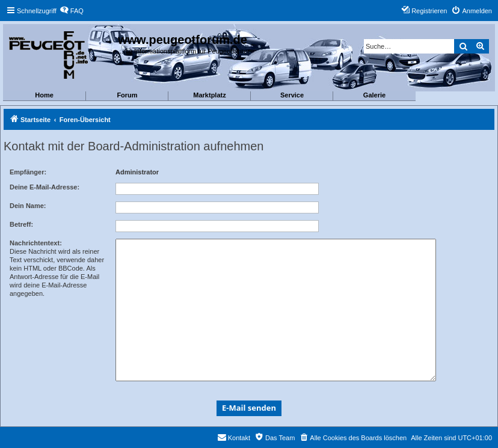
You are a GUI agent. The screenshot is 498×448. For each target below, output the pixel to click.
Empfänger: (28, 172)
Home (44, 95)
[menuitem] (72, 11)
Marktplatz (209, 95)
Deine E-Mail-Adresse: (45, 187)
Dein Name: (28, 206)
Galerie (374, 95)
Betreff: (21, 224)
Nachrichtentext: (36, 243)
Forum (127, 95)
